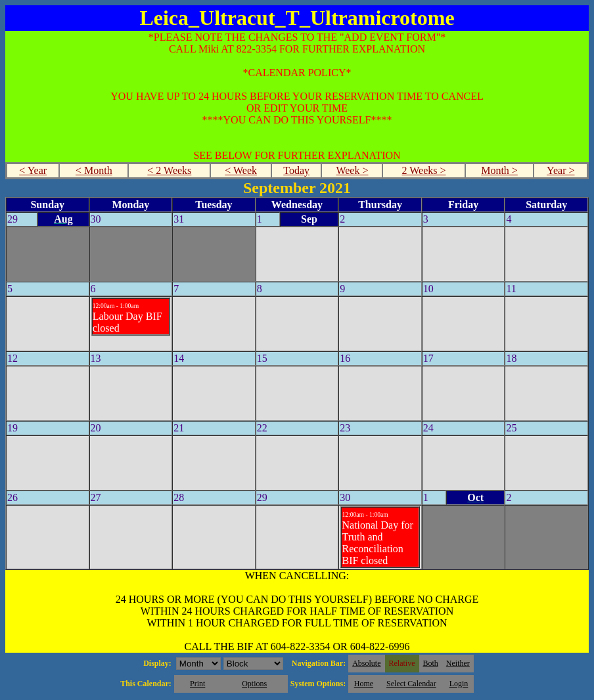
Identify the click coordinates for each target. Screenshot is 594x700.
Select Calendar (411, 684)
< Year (33, 170)
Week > (352, 170)
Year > (561, 170)
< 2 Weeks (169, 170)
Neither (458, 663)
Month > (499, 170)
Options (254, 684)
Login (459, 684)
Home (364, 684)
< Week (241, 170)
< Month (94, 170)
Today (296, 170)
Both (431, 663)
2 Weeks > (424, 170)
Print (197, 684)
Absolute (366, 663)
